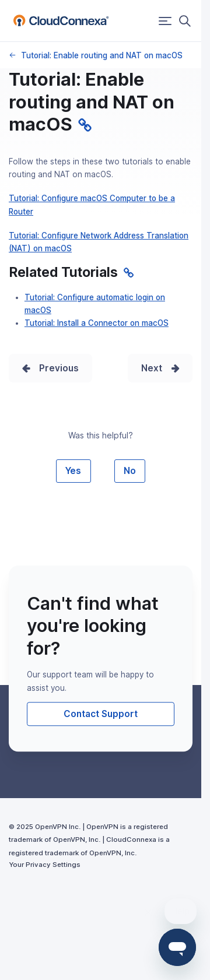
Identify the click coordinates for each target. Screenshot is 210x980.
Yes (73, 471)
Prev (50, 368)
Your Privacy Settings (45, 865)
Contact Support (101, 714)
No (130, 471)
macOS (12, 55)
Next (152, 368)
